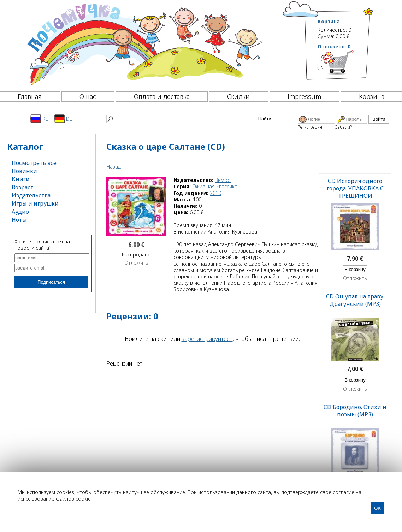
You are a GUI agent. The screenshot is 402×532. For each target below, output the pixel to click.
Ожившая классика (215, 186)
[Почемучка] (144, 44)
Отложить (136, 263)
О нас (88, 96)
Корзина (329, 22)
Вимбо (223, 180)
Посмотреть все (34, 163)
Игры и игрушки (35, 203)
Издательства (31, 195)
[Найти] (179, 119)
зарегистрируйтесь (207, 339)
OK (377, 508)
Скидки (238, 96)
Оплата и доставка (162, 96)
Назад (114, 167)
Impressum (304, 96)
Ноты (19, 220)
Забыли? (344, 127)
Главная (30, 96)
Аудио (20, 212)
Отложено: (334, 46)
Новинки (24, 171)
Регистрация (310, 127)
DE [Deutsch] (63, 119)
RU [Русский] (40, 119)
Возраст (23, 187)
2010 (215, 193)
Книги (21, 179)
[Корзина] (346, 65)
